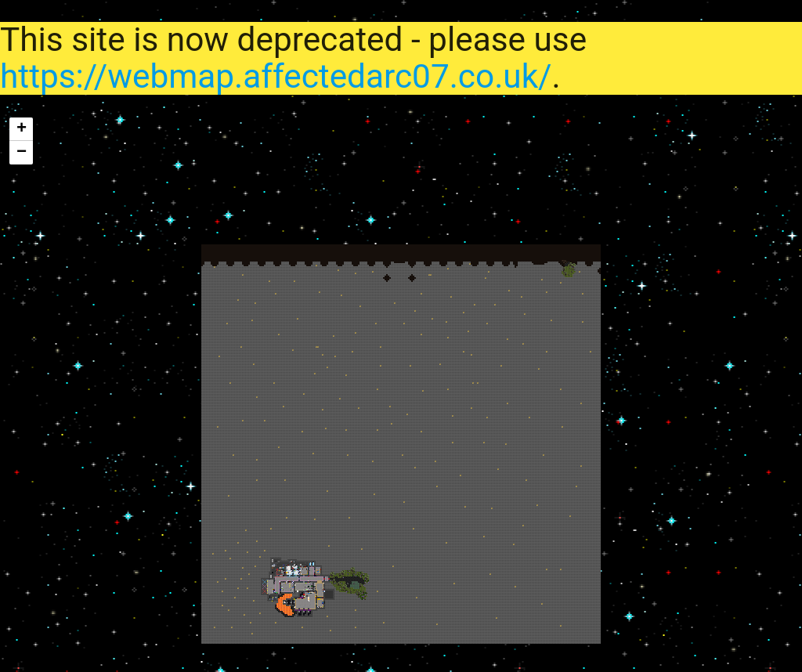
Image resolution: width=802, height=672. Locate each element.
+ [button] (22, 129)
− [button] (22, 153)
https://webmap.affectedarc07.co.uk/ (276, 76)
